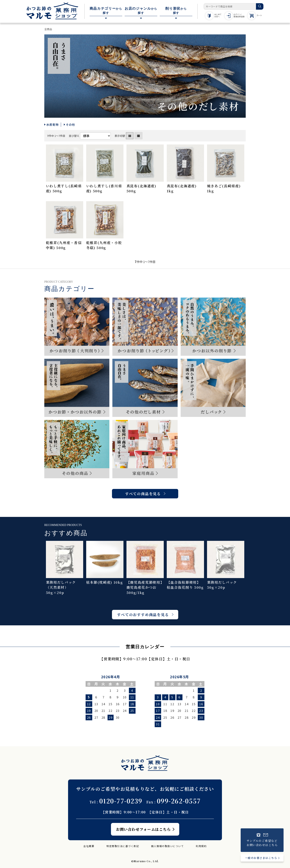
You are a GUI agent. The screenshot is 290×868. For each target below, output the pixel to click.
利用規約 (201, 846)
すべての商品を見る (143, 494)
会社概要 (89, 846)
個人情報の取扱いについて (167, 846)
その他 (70, 125)
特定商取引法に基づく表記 (123, 846)
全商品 (48, 29)
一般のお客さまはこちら (261, 858)
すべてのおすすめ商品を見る (143, 614)
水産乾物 (53, 125)
